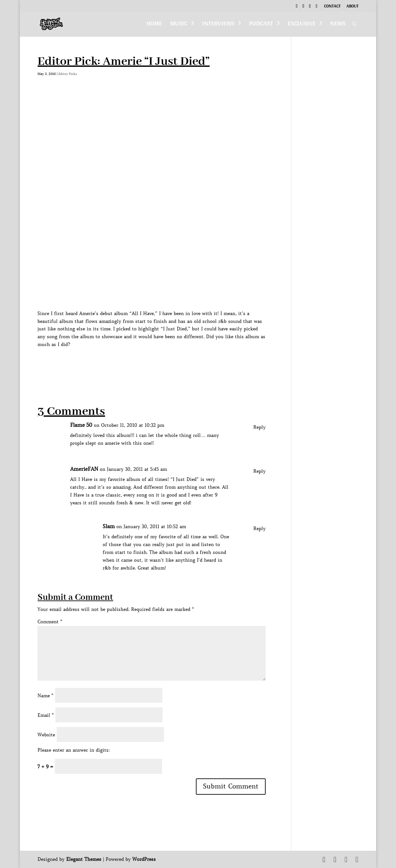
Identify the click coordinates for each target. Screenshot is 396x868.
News (338, 25)
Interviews (218, 25)
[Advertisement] (156, 363)
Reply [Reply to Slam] (259, 528)
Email (46, 715)
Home (154, 25)
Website (46, 735)
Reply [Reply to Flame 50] (259, 427)
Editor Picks (68, 74)
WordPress (144, 859)
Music (179, 25)
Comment (50, 622)
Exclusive (302, 25)
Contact (332, 7)
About (352, 7)
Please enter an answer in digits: (74, 750)
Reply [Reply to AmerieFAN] (259, 471)
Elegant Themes (84, 859)
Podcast (261, 25)
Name (45, 696)
